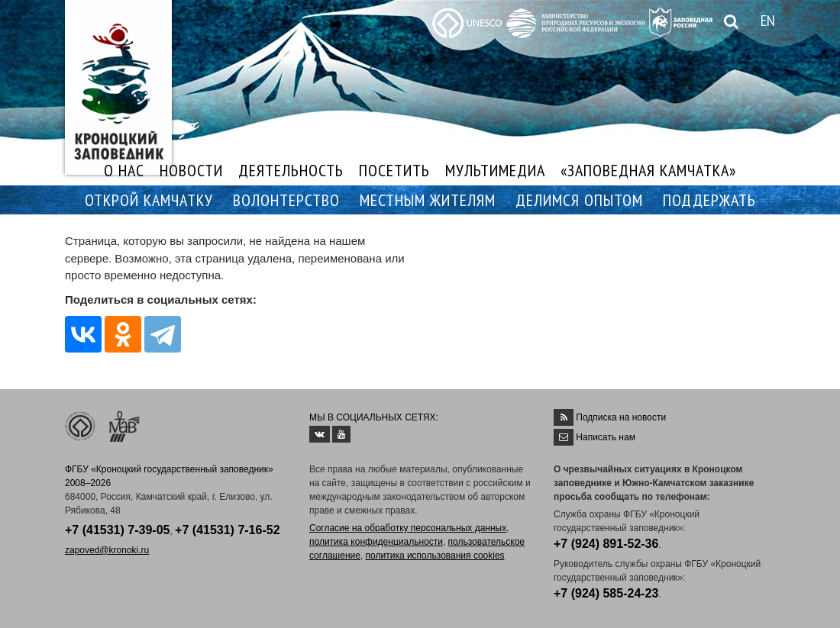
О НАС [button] (124, 170)
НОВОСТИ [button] (191, 170)
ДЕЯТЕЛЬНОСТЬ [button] (291, 170)
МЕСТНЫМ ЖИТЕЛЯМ (428, 200)
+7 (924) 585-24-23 (606, 593)
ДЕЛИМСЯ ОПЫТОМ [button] (579, 200)
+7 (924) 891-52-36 (606, 544)
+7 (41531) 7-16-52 (227, 530)
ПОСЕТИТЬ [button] (394, 170)
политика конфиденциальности (376, 542)
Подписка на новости (621, 417)
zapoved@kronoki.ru (107, 550)
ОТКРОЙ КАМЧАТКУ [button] (149, 200)
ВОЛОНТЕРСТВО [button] (286, 200)
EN (768, 21)
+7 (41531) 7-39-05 (117, 530)
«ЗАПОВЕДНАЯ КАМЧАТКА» (648, 170)
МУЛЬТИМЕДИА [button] (495, 170)
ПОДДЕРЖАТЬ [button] (709, 200)
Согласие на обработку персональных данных (408, 528)
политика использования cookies (435, 556)
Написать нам (606, 437)
